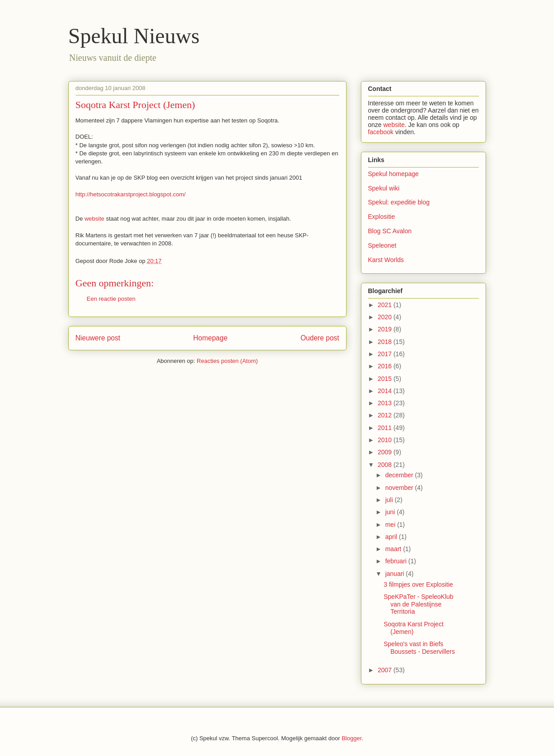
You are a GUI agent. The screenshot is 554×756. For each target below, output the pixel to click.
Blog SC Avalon (390, 231)
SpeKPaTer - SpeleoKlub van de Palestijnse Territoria (418, 604)
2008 (385, 465)
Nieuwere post (98, 338)
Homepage (210, 338)
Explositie (382, 217)
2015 (385, 379)
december (400, 475)
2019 (385, 329)
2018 (385, 342)
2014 (385, 391)
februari (397, 561)
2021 (385, 305)
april (392, 537)
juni (391, 512)
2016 (385, 366)
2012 (385, 415)
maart (394, 549)
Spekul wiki (384, 188)
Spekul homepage (394, 174)
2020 (385, 317)
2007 (385, 670)
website (95, 219)
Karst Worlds (386, 260)
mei (391, 525)
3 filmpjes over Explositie (418, 584)
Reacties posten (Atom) (227, 361)
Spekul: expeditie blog (399, 202)
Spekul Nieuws (134, 36)
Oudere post (320, 338)
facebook (381, 132)
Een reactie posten (111, 299)
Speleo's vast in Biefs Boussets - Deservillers (419, 648)
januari (396, 574)
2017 (385, 354)
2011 (385, 428)
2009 (385, 452)
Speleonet (382, 245)
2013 (385, 403)
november (400, 488)
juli (390, 500)
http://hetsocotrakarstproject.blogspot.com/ (131, 194)
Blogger (351, 738)
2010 (385, 440)
